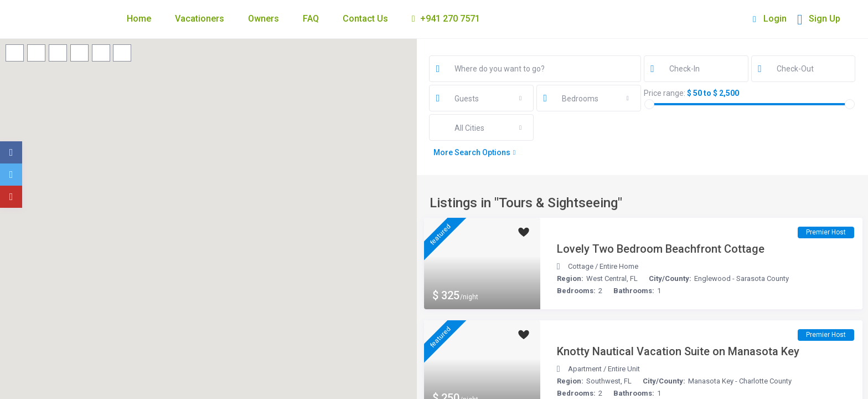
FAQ (311, 19)
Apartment (585, 369)
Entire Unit (624, 369)
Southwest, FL (609, 381)
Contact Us (365, 19)
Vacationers (200, 19)
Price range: (665, 93)
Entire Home (619, 266)
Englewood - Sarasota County (742, 278)
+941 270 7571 (446, 19)
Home (139, 19)
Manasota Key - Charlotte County (740, 381)
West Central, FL (612, 278)
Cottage (581, 266)
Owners (263, 19)
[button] (298, 361)
